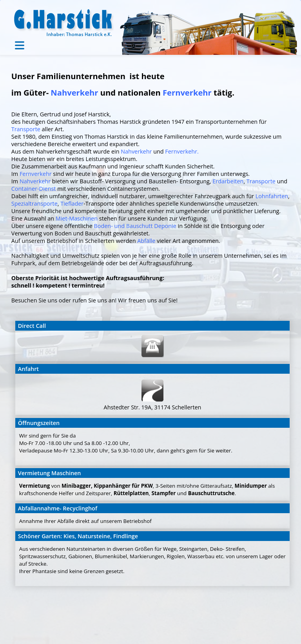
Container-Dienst (34, 189)
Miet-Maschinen (77, 218)
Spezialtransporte (34, 204)
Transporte (26, 129)
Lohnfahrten (272, 196)
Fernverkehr (187, 92)
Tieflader (72, 204)
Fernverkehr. (182, 151)
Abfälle (147, 241)
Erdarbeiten (228, 181)
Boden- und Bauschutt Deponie (135, 226)
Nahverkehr (74, 92)
